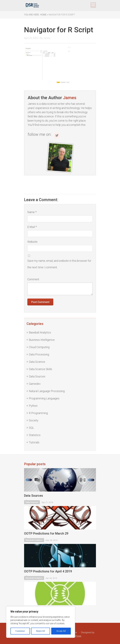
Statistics (35, 435)
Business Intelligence (42, 340)
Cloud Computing (39, 347)
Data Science (37, 362)
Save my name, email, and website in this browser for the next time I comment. (59, 264)
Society (34, 420)
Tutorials (34, 442)
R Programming (38, 413)
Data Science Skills (40, 369)
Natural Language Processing (47, 391)
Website (32, 242)
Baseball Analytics (40, 332)
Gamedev (35, 384)
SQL (31, 428)
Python (33, 406)
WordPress (75, 636)
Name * (32, 212)
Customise (20, 631)
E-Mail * (32, 227)
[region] (41, 622)
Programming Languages (44, 398)
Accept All (61, 631)
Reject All (40, 631)
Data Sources (37, 376)
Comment (33, 279)
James (47, 38)
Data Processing (39, 354)
